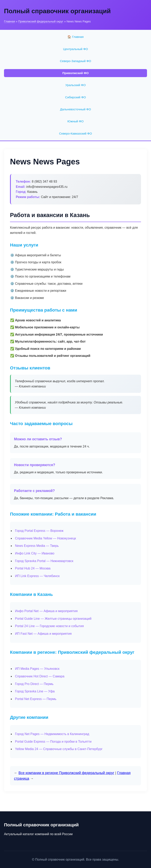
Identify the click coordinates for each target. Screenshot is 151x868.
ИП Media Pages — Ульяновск (37, 669)
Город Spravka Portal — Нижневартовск (44, 561)
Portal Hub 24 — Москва (33, 568)
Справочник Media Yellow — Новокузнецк (45, 538)
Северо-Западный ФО (75, 61)
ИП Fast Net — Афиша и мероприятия (43, 634)
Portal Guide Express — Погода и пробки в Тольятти (53, 742)
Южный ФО (75, 121)
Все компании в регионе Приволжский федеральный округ (66, 773)
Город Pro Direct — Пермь (34, 684)
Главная (9, 21)
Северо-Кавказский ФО (76, 133)
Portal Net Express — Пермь (36, 699)
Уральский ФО (75, 85)
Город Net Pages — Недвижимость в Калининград (52, 734)
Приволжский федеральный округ (41, 21)
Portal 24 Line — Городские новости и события (49, 626)
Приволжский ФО (76, 73)
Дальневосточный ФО (75, 109)
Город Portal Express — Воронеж (39, 531)
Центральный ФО (75, 49)
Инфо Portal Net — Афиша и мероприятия (46, 611)
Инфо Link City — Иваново (35, 553)
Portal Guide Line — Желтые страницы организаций (53, 619)
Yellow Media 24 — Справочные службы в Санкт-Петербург (59, 749)
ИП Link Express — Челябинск (37, 576)
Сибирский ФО (76, 97)
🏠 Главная (75, 37)
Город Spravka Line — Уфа (35, 691)
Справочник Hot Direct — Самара (40, 676)
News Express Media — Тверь (37, 546)
